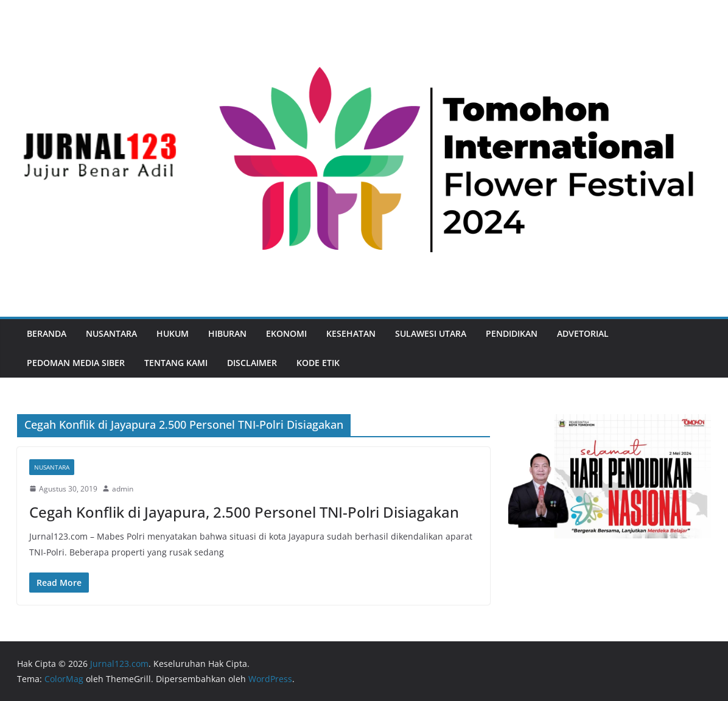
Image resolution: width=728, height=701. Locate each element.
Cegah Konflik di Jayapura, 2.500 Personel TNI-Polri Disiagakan (244, 512)
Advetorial (583, 333)
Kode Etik (318, 363)
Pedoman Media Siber (76, 363)
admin (123, 489)
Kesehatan (351, 333)
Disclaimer (252, 363)
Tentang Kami (176, 363)
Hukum (173, 333)
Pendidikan (512, 333)
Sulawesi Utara (431, 333)
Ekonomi (286, 333)
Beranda (47, 333)
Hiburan (227, 333)
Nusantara (111, 333)
